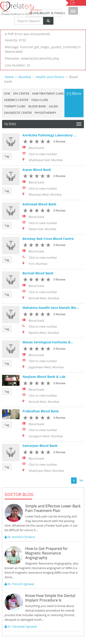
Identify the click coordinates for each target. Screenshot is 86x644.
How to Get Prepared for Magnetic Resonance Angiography (47, 553)
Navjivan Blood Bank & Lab (44, 377)
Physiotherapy (45, 113)
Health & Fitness (51, 13)
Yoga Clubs (40, 100)
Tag (7, 156)
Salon (53, 106)
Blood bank (37, 106)
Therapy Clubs (15, 106)
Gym (7, 93)
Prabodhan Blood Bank (41, 411)
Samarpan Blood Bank (40, 446)
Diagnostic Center (18, 113)
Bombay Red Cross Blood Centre (48, 239)
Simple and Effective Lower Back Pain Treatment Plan (53, 508)
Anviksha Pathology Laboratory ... (49, 135)
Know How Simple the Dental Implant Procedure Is (50, 598)
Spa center (21, 93)
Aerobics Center (16, 100)
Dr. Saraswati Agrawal (21, 626)
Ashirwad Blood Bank (39, 204)
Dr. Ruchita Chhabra (20, 537)
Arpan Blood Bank (37, 170)
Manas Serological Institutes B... (48, 342)
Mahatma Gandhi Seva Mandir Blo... (51, 308)
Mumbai (33, 13)
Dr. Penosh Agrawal (19, 584)
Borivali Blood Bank (38, 273)
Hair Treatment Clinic (48, 93)
